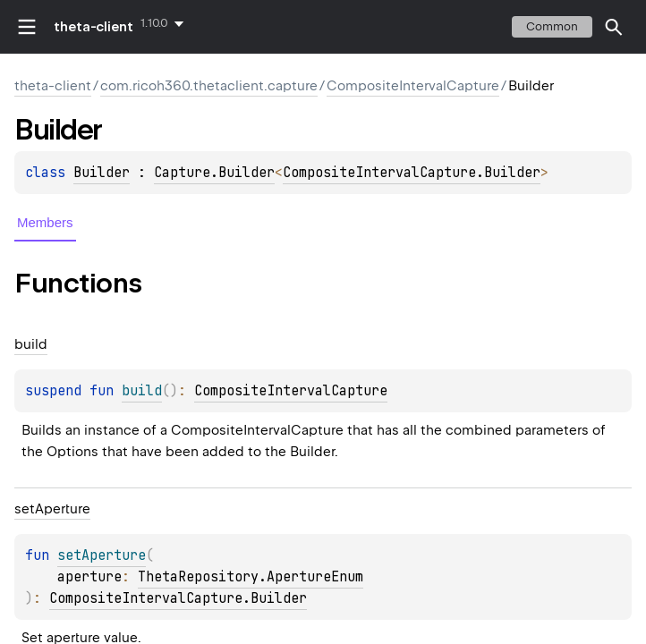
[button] (614, 27)
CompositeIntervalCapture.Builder (412, 173)
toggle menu (27, 27)
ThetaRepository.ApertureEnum (251, 577)
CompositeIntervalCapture (413, 86)
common (552, 26)
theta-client (93, 27)
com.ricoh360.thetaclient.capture (209, 86)
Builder (102, 173)
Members (45, 222)
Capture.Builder (214, 173)
